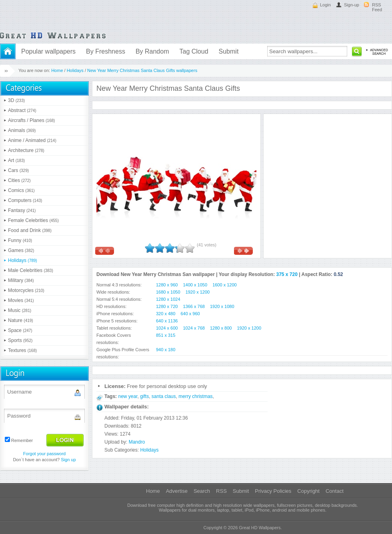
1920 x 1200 (198, 292)
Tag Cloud (194, 51)
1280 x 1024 (168, 299)
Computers (25, 200)
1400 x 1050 (195, 285)
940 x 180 (166, 350)
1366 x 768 (194, 306)
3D (16, 100)
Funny (20, 240)
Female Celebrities (33, 220)
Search (202, 491)
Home (57, 70)
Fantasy (22, 210)
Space (20, 330)
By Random (152, 51)
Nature (21, 320)
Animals (22, 130)
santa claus (164, 396)
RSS (221, 491)
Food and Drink (30, 230)
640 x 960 (190, 314)
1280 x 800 (221, 328)
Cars (18, 170)
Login (325, 5)
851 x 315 (166, 335)
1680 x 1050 (168, 292)
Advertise (177, 491)
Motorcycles (26, 290)
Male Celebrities (31, 270)
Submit (229, 51)
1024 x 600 (167, 328)
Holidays (75, 70)
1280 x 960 (167, 285)
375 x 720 (287, 274)
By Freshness (106, 51)
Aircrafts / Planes (31, 120)
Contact (335, 491)
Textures (22, 350)
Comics (21, 190)
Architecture (26, 150)
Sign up (68, 460)
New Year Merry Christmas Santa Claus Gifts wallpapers (142, 70)
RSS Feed (377, 7)
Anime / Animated (32, 140)
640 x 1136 (167, 321)
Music (20, 310)
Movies (21, 300)
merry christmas (195, 396)
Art (16, 160)
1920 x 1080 (222, 306)
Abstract (22, 110)
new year (128, 396)
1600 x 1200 (225, 285)
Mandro (137, 442)
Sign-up (352, 5)
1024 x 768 (194, 328)
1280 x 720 (167, 306)
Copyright (308, 491)
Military (21, 280)
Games (21, 250)
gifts (144, 396)
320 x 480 (166, 314)
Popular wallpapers (48, 51)
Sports (20, 340)
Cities (19, 180)
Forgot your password (44, 454)
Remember (22, 440)
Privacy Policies (273, 491)
